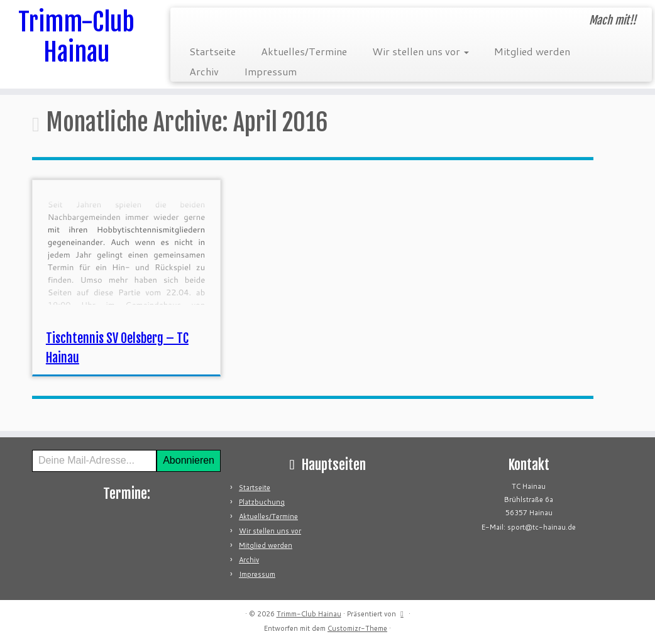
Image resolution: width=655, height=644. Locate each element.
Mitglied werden (532, 51)
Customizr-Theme (357, 628)
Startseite (212, 51)
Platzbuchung (262, 502)
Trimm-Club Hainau (76, 37)
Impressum (270, 71)
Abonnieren (189, 460)
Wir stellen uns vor (421, 51)
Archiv (204, 71)
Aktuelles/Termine (304, 51)
